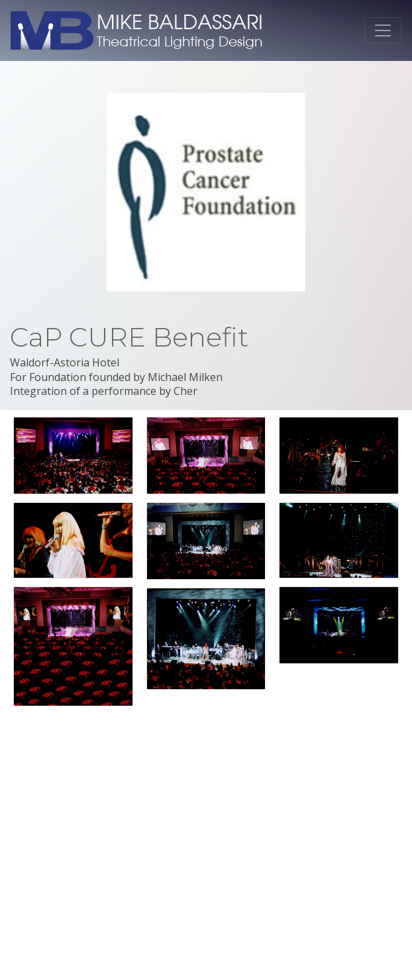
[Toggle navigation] (383, 30)
